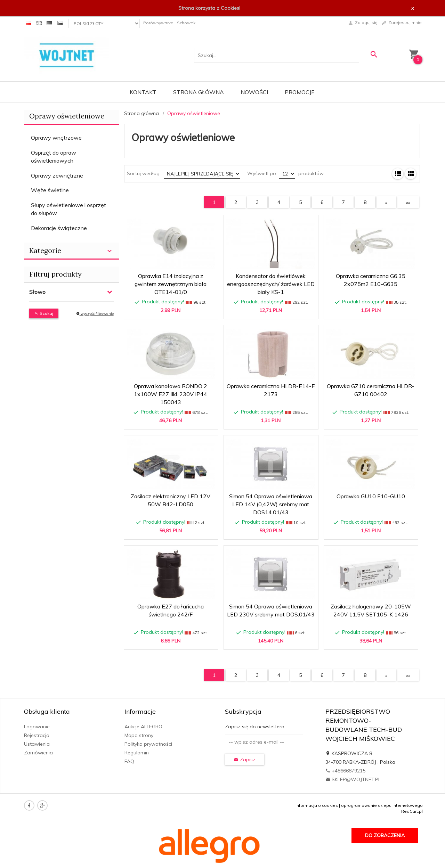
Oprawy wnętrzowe (56, 138)
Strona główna (199, 92)
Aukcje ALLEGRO (143, 727)
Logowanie (37, 727)
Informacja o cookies (317, 805)
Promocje (300, 92)
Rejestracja (37, 735)
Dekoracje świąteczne (59, 228)
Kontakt (143, 92)
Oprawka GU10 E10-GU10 (371, 496)
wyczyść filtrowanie (95, 314)
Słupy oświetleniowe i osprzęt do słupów (68, 209)
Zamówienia (38, 753)
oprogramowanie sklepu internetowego (382, 805)
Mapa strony (139, 735)
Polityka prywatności (148, 744)
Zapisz (245, 760)
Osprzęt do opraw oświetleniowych (54, 157)
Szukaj (44, 313)
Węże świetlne (50, 190)
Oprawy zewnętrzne (57, 175)
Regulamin (137, 753)
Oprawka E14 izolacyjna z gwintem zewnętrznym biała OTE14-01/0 (171, 284)
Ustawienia (37, 744)
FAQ (129, 761)
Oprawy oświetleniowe (67, 116)
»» (408, 202)
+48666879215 (345, 771)
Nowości (254, 92)
